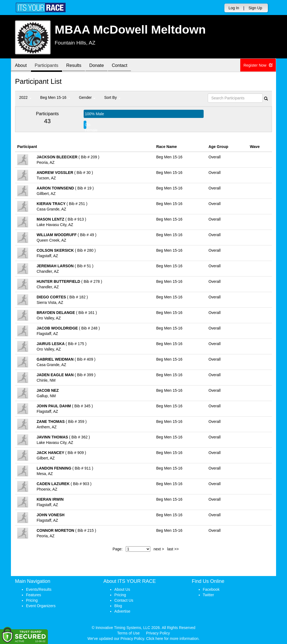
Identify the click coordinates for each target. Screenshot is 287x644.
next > (159, 549)
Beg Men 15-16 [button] (55, 97)
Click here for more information (172, 639)
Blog (118, 606)
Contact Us (124, 600)
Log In (234, 8)
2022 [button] (25, 97)
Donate (100, 66)
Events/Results (39, 589)
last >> (173, 549)
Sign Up (255, 8)
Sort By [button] (112, 97)
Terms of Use (128, 633)
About (21, 66)
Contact (124, 66)
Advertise (122, 611)
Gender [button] (87, 97)
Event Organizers (41, 606)
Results (77, 66)
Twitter (208, 595)
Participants (48, 66)
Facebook (211, 589)
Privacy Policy (158, 633)
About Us (122, 589)
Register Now (258, 66)
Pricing (32, 600)
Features (33, 595)
